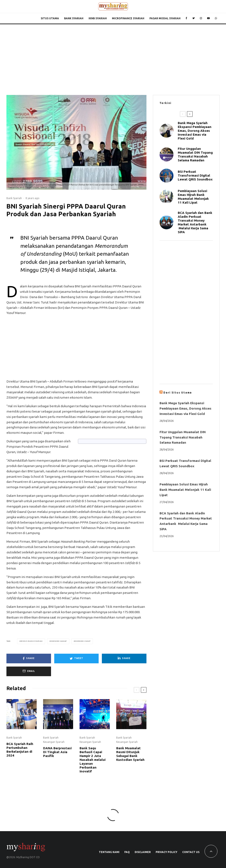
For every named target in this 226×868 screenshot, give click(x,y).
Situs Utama (50, 18)
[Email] (29, 671)
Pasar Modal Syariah (165, 18)
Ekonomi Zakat (83, 641)
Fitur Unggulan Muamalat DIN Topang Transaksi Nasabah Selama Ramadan (195, 154)
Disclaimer (143, 852)
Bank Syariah (74, 18)
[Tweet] (77, 659)
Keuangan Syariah (54, 742)
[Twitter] (194, 18)
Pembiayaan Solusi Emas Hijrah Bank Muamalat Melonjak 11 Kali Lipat (193, 197)
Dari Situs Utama (178, 393)
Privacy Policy (166, 852)
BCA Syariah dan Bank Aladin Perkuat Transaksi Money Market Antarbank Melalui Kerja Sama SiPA (195, 222)
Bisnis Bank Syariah (32, 641)
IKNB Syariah (98, 18)
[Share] (29, 659)
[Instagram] (201, 18)
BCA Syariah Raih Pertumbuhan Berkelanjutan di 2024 (20, 750)
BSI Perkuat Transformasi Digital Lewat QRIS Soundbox (195, 175)
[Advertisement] (113, 56)
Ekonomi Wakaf (59, 641)
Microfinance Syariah (128, 18)
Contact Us (191, 852)
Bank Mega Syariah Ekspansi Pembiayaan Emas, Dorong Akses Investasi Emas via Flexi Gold (195, 131)
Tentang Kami (109, 852)
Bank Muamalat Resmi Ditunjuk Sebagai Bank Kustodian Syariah (130, 754)
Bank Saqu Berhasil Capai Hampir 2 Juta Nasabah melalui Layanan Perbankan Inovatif (93, 760)
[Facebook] (186, 18)
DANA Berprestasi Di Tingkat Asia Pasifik (57, 752)
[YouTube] (208, 18)
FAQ (127, 852)
